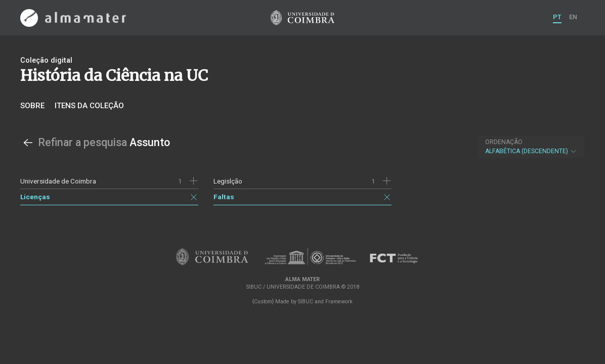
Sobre (32, 106)
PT (557, 17)
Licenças (35, 197)
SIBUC (306, 302)
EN (573, 17)
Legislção (228, 181)
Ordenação (504, 142)
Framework (339, 302)
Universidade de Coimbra (58, 181)
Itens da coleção (89, 106)
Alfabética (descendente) (531, 147)
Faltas (224, 197)
